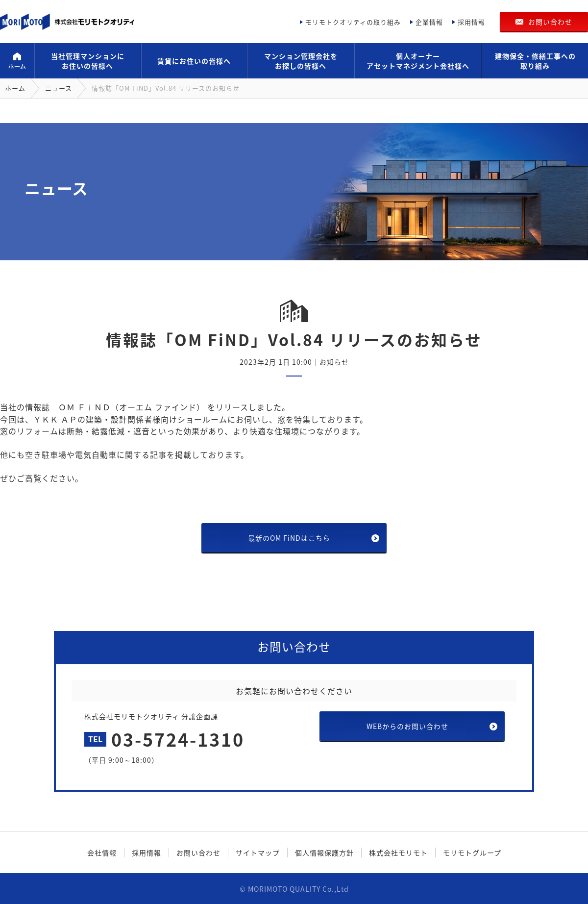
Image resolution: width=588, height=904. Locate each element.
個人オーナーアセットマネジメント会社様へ (418, 61)
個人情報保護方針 (324, 853)
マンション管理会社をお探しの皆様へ (301, 61)
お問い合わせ (550, 22)
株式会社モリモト (398, 853)
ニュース (59, 88)
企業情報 (429, 22)
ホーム (17, 61)
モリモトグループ (472, 853)
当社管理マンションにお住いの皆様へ (88, 61)
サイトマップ (258, 853)
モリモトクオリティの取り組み (353, 22)
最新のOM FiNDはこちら (289, 538)
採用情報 (471, 22)
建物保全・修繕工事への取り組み (535, 61)
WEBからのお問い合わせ (407, 726)
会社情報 (102, 853)
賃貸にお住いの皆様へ (194, 61)
